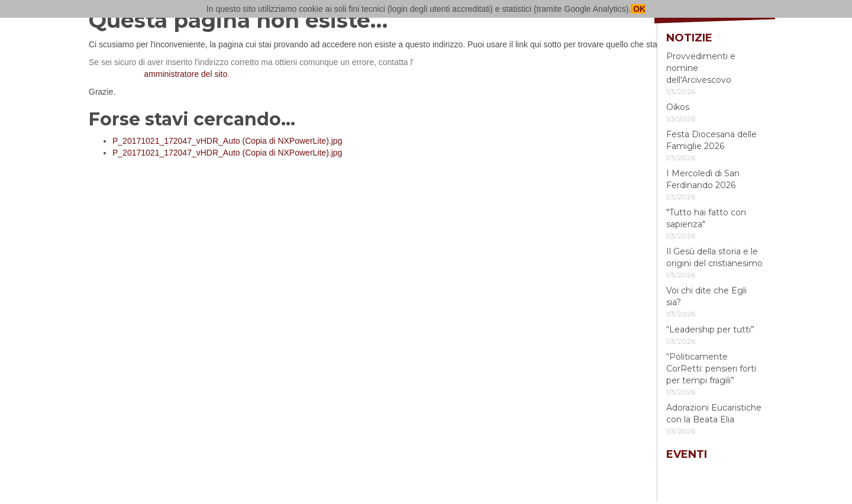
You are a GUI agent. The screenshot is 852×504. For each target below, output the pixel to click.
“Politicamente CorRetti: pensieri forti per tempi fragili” (711, 369)
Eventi (687, 454)
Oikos (678, 107)
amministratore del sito (185, 74)
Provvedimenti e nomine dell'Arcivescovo (701, 68)
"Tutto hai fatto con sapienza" (706, 218)
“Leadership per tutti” (710, 329)
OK (638, 9)
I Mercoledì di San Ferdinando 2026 (703, 179)
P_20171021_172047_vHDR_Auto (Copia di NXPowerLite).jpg (227, 141)
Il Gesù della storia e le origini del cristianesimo (714, 257)
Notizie (689, 38)
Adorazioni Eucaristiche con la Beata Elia (714, 413)
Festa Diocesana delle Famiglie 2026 (711, 140)
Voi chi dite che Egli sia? (706, 296)
